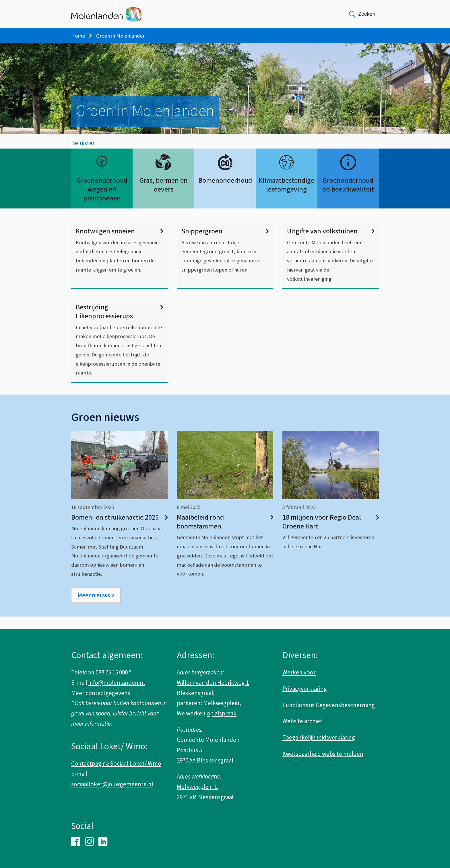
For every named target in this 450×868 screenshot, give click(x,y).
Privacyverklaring (305, 689)
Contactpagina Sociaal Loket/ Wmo (116, 764)
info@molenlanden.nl (117, 683)
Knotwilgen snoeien (119, 244)
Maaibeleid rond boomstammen (225, 535)
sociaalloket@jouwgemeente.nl (112, 784)
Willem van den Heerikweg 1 (213, 683)
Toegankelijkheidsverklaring (319, 738)
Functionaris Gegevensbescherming (329, 705)
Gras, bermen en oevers (164, 198)
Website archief (302, 721)
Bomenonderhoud (225, 193)
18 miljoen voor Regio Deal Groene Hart (331, 535)
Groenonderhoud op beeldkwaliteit (348, 198)
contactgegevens (108, 693)
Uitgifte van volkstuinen (331, 244)
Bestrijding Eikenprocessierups (119, 324)
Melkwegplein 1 (197, 787)
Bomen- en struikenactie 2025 (119, 530)
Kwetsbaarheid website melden (323, 754)
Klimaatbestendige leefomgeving (286, 198)
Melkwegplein (221, 703)
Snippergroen (225, 244)
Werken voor (299, 672)
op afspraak (222, 713)
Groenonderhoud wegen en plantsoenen (102, 202)
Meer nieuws (94, 608)
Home (78, 36)
